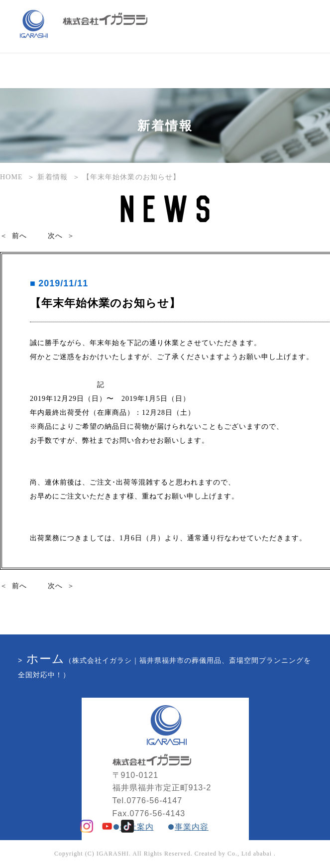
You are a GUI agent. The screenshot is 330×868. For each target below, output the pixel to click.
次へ (55, 236)
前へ (19, 236)
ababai (263, 854)
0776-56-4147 (154, 801)
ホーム (46, 659)
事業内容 (192, 827)
